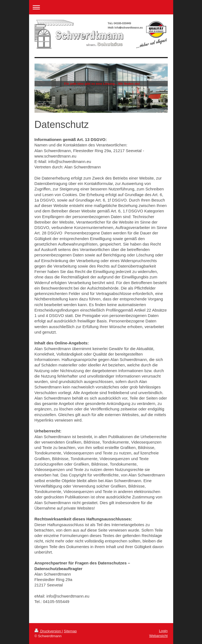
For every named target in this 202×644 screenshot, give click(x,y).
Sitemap (70, 631)
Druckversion (48, 631)
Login (163, 631)
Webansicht (159, 636)
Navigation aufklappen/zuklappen (101, 7)
